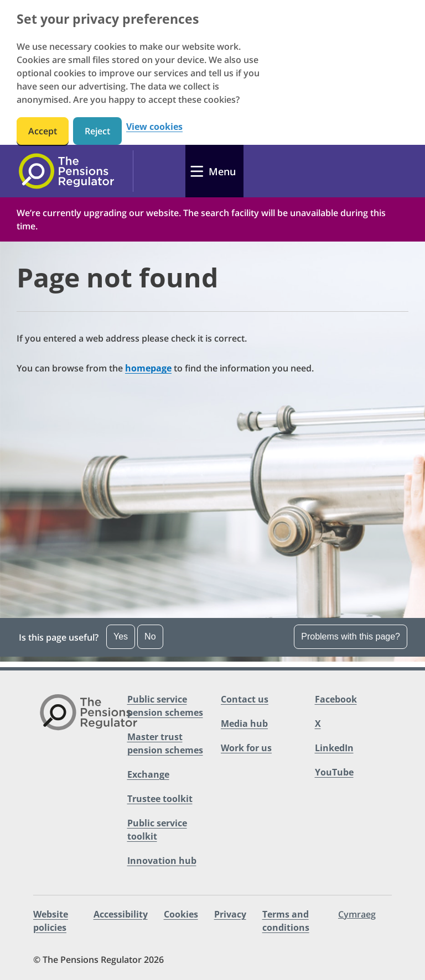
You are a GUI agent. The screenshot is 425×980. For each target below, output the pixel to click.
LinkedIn (334, 748)
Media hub (244, 724)
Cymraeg (357, 914)
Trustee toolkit (160, 799)
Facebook (336, 699)
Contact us (245, 699)
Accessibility (121, 914)
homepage (148, 368)
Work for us (246, 748)
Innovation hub (162, 861)
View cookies (154, 127)
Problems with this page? (351, 636)
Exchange (148, 774)
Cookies (181, 914)
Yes (121, 636)
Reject (97, 131)
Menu (222, 171)
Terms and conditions (286, 921)
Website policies (51, 921)
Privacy (230, 914)
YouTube (334, 772)
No (150, 636)
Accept (43, 131)
